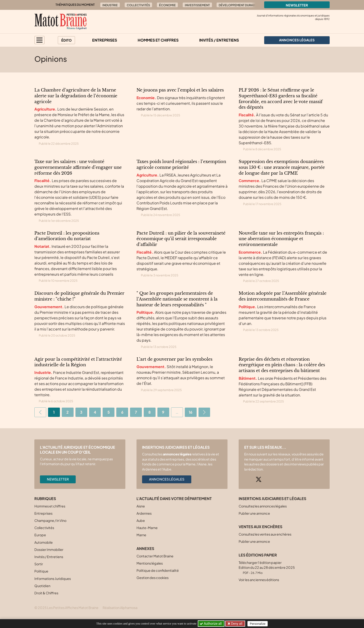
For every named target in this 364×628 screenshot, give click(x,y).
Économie (167, 5)
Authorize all (211, 624)
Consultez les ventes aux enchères (265, 534)
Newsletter (297, 5)
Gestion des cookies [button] (153, 578)
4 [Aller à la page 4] (95, 412)
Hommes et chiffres (158, 40)
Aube (141, 520)
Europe (40, 535)
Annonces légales (167, 479)
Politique (41, 571)
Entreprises (105, 40)
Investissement (197, 5)
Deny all (236, 624)
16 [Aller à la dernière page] (191, 412)
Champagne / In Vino (50, 520)
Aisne (141, 506)
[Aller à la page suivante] (204, 412)
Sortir (39, 564)
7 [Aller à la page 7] (136, 412)
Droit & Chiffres (46, 593)
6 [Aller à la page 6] (122, 412)
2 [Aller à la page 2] (68, 412)
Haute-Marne (147, 528)
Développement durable (239, 5)
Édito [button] (67, 40)
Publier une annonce (254, 513)
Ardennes (144, 513)
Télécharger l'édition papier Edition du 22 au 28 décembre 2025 (267, 567)
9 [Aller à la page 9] (163, 412)
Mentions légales (150, 563)
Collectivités (138, 5)
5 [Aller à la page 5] (109, 412)
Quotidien (42, 586)
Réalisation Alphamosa (120, 608)
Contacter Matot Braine (155, 556)
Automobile (44, 542)
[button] (39, 40)
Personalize (258, 624)
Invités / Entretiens (219, 40)
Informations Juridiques (53, 579)
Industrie (110, 5)
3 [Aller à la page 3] (81, 412)
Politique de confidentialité (158, 570)
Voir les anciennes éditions (259, 580)
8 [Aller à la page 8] (149, 412)
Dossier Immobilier (49, 549)
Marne (141, 535)
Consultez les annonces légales (263, 506)
